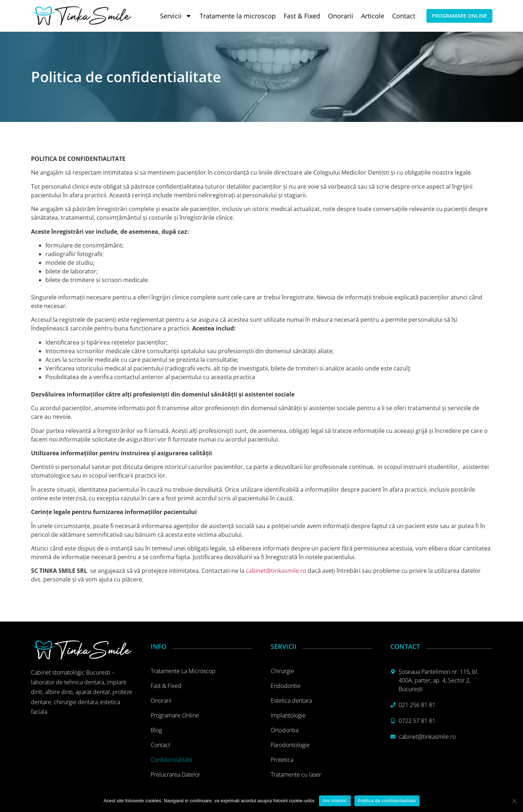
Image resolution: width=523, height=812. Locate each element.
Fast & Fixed (302, 16)
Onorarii (341, 16)
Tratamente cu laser (296, 774)
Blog (156, 730)
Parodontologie (290, 745)
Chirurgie (282, 671)
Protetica (282, 760)
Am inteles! (335, 801)
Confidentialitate (172, 760)
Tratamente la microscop (238, 16)
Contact (404, 16)
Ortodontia (285, 730)
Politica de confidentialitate (387, 801)
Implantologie (288, 715)
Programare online (175, 715)
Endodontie (286, 686)
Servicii (176, 16)
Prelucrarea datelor (176, 774)
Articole (373, 16)
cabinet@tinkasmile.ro (276, 571)
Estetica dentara (291, 701)
